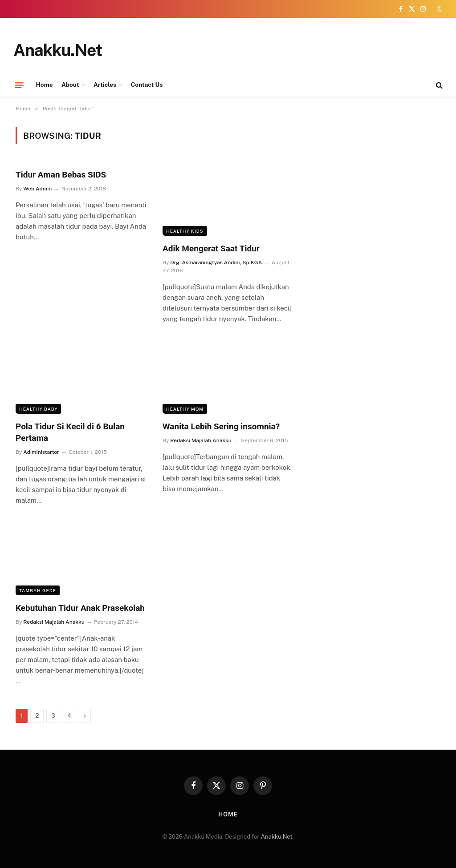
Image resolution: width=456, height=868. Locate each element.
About (70, 85)
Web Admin (37, 189)
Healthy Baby (38, 409)
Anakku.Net (277, 837)
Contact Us (147, 85)
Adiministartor (41, 452)
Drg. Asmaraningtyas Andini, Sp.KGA (216, 262)
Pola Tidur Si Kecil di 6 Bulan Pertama (70, 432)
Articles (105, 85)
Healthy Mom (185, 409)
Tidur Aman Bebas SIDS (61, 175)
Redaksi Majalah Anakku (201, 440)
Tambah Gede (38, 590)
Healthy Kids (185, 231)
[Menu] (19, 85)
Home (45, 85)
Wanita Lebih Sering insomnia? (221, 426)
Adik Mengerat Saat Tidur (211, 248)
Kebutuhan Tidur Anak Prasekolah (80, 608)
